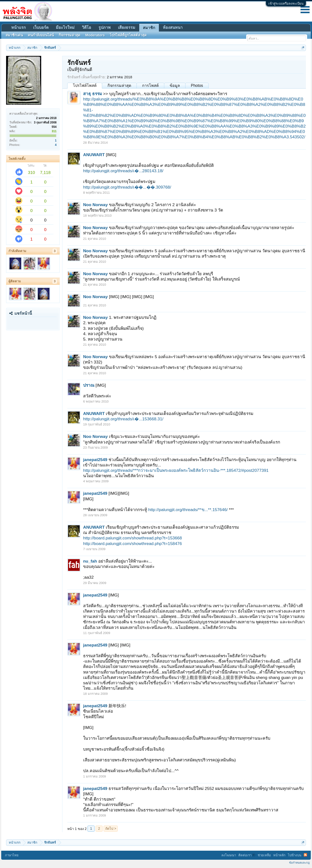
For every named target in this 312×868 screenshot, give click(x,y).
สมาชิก (149, 28)
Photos (197, 86)
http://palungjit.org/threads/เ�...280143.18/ (123, 171)
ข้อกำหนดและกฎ (299, 863)
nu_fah (90, 561)
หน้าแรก (19, 27)
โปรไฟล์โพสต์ (85, 86)
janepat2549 (95, 460)
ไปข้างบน (295, 855)
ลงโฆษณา (229, 855)
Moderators (95, 35)
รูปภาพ (105, 27)
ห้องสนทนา (173, 27)
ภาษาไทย (12, 855)
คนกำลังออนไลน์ (41, 35)
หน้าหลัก (279, 855)
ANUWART (94, 155)
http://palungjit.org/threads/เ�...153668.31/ (123, 419)
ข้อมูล (175, 86)
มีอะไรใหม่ (65, 27)
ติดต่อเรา (247, 855)
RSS (305, 855)
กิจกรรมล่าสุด (119, 86)
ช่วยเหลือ (264, 855)
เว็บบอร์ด (41, 27)
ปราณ (89, 385)
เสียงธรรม (127, 27)
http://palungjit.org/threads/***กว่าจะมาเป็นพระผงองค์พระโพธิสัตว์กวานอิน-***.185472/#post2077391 (176, 470)
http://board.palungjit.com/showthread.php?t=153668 (132, 538)
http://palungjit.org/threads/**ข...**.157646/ (188, 510)
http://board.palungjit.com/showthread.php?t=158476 (132, 544)
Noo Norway (95, 205)
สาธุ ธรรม (93, 94)
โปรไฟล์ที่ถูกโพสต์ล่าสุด (128, 35)
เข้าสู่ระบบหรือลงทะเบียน (286, 4)
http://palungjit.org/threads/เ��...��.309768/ (127, 187)
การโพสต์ (150, 86)
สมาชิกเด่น (14, 35)
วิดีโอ (87, 27)
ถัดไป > (111, 828)
